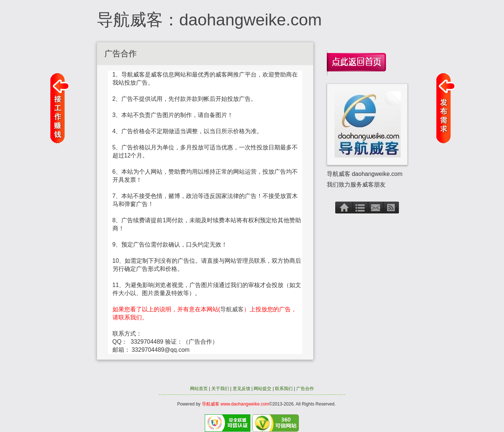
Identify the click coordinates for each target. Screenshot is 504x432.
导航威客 (232, 309)
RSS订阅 (391, 207)
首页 (344, 207)
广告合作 (305, 389)
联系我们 (284, 389)
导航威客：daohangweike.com (209, 20)
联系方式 (376, 207)
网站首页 (199, 389)
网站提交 (262, 389)
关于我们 (220, 389)
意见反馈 (242, 389)
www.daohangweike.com (245, 404)
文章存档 (361, 207)
